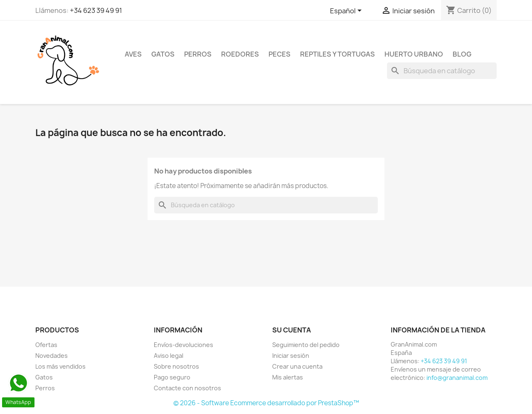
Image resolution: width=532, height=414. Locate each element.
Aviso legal (169, 356)
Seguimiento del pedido (306, 345)
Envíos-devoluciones (183, 345)
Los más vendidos (60, 366)
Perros (198, 54)
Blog (462, 54)
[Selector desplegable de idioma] (347, 11)
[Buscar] (442, 71)
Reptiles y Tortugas (337, 54)
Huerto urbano (414, 54)
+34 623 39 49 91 (96, 10)
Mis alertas (288, 377)
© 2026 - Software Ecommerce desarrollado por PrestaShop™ (266, 403)
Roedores (240, 54)
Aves (133, 54)
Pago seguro (172, 377)
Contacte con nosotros (187, 388)
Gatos (163, 54)
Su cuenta (292, 330)
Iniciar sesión (291, 356)
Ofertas (46, 345)
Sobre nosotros (176, 366)
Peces (280, 54)
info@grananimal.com (457, 378)
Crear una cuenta (297, 366)
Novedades (52, 356)
